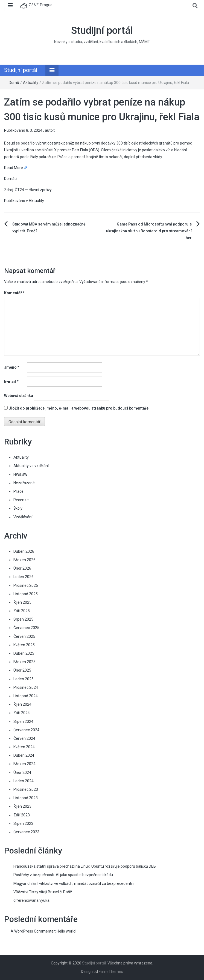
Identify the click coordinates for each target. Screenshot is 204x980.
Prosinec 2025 (26, 585)
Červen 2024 (24, 738)
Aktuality (31, 83)
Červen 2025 (24, 636)
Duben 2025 (24, 653)
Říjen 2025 (22, 602)
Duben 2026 (24, 551)
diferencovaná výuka (31, 900)
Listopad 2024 (26, 696)
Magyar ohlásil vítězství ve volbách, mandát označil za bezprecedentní (74, 883)
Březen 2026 (24, 560)
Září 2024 (22, 713)
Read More (14, 168)
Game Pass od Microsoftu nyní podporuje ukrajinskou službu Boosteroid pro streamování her (149, 231)
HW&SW (20, 474)
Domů (14, 83)
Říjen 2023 (22, 806)
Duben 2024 (24, 755)
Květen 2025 (24, 645)
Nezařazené (24, 483)
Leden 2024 (24, 781)
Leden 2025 (24, 679)
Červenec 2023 (26, 832)
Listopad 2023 (26, 798)
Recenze (21, 500)
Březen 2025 (24, 662)
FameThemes (111, 972)
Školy (18, 508)
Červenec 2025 (26, 628)
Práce (18, 491)
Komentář (14, 293)
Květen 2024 (24, 747)
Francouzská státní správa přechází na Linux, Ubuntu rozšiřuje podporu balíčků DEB (85, 866)
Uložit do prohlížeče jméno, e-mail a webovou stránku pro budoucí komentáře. (79, 408)
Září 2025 (22, 611)
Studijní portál (102, 31)
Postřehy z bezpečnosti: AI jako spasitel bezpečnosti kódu (63, 875)
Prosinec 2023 (26, 789)
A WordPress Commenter (33, 931)
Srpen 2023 (23, 823)
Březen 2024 (24, 764)
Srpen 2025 (23, 619)
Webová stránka (19, 396)
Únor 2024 (22, 772)
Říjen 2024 (22, 704)
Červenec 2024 (26, 730)
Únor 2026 (22, 568)
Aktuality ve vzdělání (31, 466)
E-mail (11, 381)
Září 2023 (22, 815)
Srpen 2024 (23, 722)
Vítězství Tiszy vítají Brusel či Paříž (43, 892)
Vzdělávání (23, 517)
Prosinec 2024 (26, 687)
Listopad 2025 (26, 594)
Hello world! (66, 931)
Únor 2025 (22, 670)
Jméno (12, 367)
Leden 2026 (24, 577)
